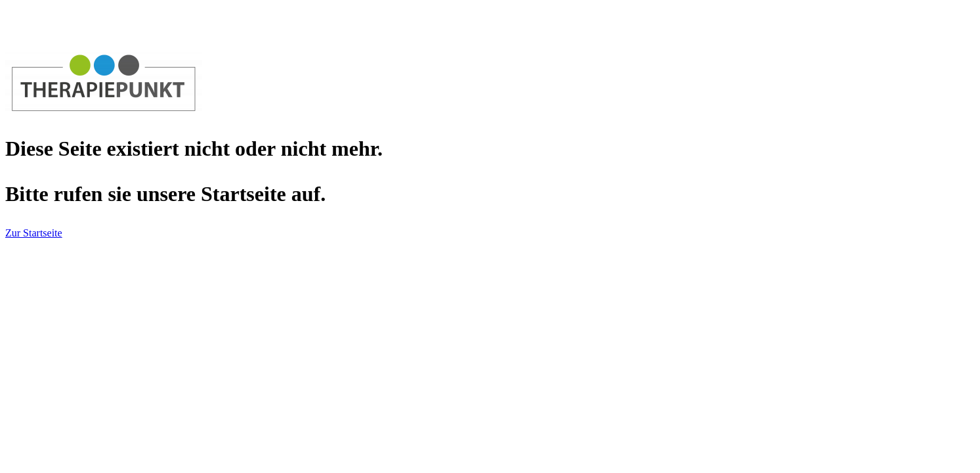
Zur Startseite (34, 233)
